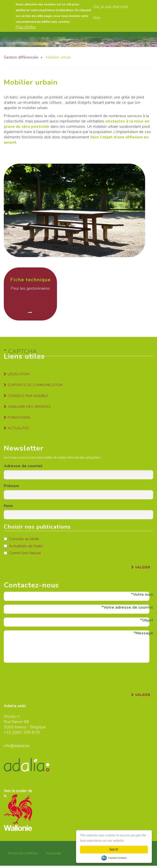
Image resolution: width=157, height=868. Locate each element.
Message (144, 633)
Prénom (11, 486)
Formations (19, 418)
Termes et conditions (23, 853)
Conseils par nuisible (28, 396)
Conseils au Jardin (22, 539)
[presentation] (42, 676)
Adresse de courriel (23, 466)
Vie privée (53, 853)
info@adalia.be (17, 746)
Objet (148, 620)
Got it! (114, 849)
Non (97, 18)
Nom (8, 506)
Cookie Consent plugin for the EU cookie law (114, 858)
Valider (143, 567)
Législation (18, 374)
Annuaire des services (29, 407)
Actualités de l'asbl (23, 546)
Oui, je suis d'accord (110, 7)
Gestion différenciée (21, 57)
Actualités (18, 428)
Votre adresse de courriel (128, 607)
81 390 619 (28, 732)
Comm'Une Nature (22, 553)
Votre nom (143, 594)
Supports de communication (35, 385)
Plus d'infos (26, 27)
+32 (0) (11, 732)
